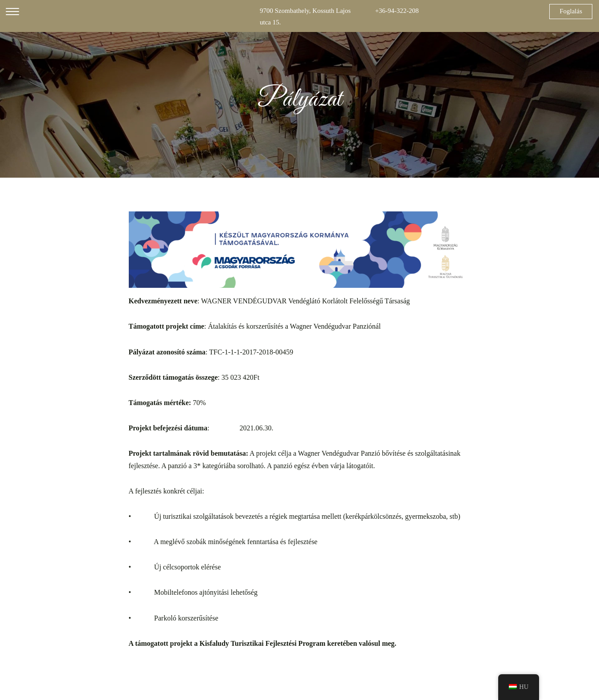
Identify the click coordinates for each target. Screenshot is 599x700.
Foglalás (571, 11)
